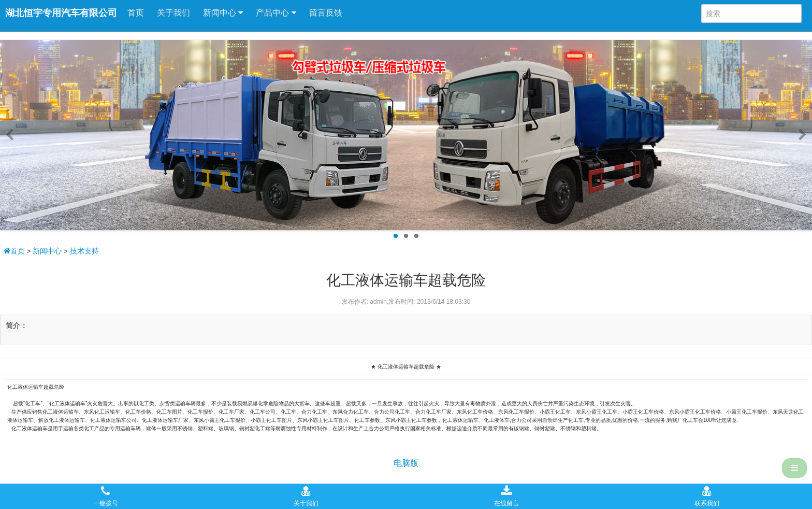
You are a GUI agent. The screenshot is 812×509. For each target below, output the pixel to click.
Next (801, 135)
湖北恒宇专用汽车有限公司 (61, 13)
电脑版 (406, 463)
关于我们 (173, 13)
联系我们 (707, 496)
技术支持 (84, 251)
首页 (136, 13)
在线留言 (506, 496)
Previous (11, 135)
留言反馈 (326, 13)
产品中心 (276, 13)
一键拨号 (106, 496)
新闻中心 (223, 13)
